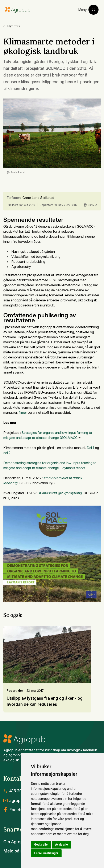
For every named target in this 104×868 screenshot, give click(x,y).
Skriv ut (90, 205)
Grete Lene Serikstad (38, 198)
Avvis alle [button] (62, 845)
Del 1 (91, 448)
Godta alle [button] (41, 845)
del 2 (7, 453)
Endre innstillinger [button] (46, 853)
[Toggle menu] (88, 10)
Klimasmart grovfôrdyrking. (61, 493)
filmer (23, 413)
